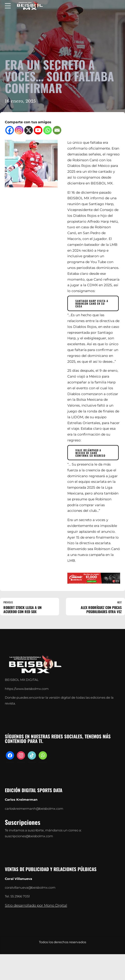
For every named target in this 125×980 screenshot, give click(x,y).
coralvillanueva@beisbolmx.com (30, 888)
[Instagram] (19, 130)
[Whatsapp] (48, 130)
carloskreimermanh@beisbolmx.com (34, 809)
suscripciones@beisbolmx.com (29, 837)
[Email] (57, 130)
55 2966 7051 (20, 897)
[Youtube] (38, 130)
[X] (29, 130)
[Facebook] (10, 130)
